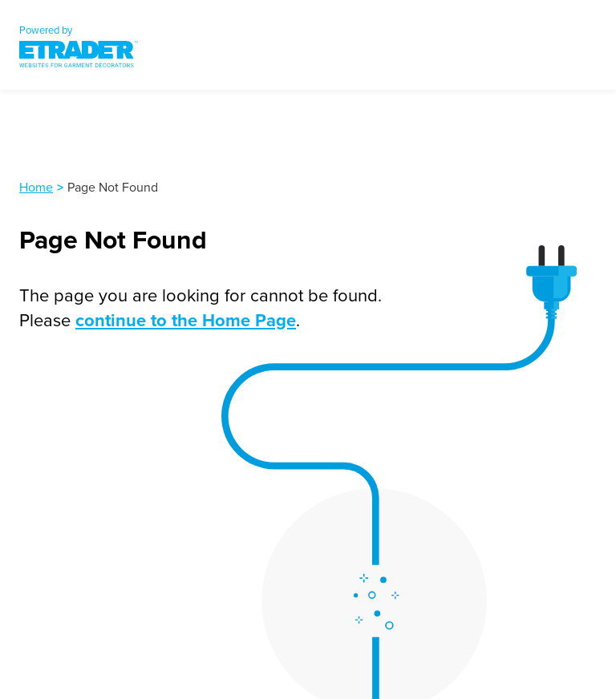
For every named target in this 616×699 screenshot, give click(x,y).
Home (36, 187)
